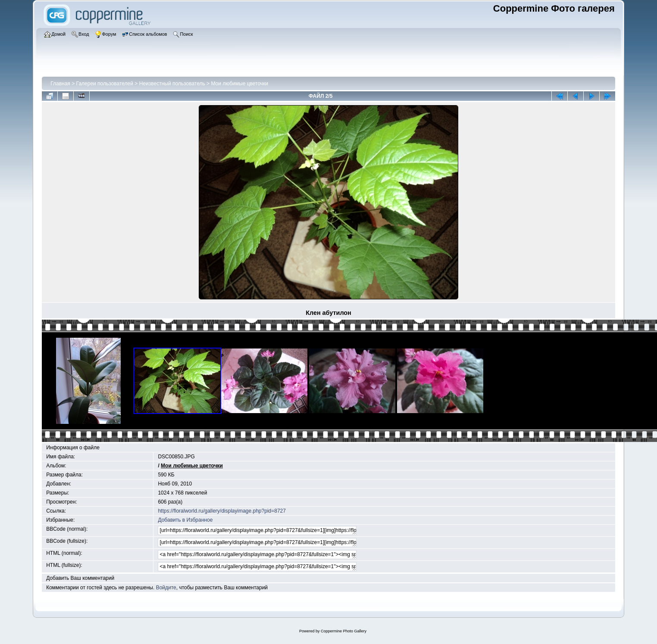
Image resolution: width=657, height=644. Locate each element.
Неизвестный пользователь (172, 84)
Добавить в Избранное (185, 520)
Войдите (166, 588)
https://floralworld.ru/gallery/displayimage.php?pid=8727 (222, 511)
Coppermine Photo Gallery (344, 631)
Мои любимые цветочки (239, 84)
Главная (60, 84)
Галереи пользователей (105, 84)
